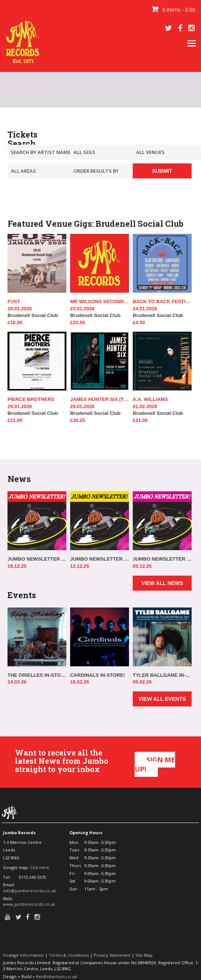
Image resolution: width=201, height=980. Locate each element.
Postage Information (23, 955)
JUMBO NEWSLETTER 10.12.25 (100, 559)
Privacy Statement (112, 955)
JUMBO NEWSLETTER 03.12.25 (162, 559)
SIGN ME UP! (155, 765)
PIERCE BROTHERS (31, 399)
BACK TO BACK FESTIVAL (162, 301)
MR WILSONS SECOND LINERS (100, 301)
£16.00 (15, 322)
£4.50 (139, 322)
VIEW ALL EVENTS (162, 699)
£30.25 (78, 420)
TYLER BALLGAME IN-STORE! (162, 675)
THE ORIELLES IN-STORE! (37, 675)
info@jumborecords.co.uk (29, 891)
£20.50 (78, 322)
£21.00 (15, 420)
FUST (14, 301)
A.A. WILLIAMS (150, 399)
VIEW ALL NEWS (162, 583)
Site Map (144, 955)
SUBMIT (162, 171)
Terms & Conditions (69, 955)
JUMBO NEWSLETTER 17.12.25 (37, 559)
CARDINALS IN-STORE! (97, 675)
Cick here (40, 867)
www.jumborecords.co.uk (29, 904)
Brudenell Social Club (37, 312)
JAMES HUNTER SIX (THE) (100, 399)
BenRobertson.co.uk (56, 976)
